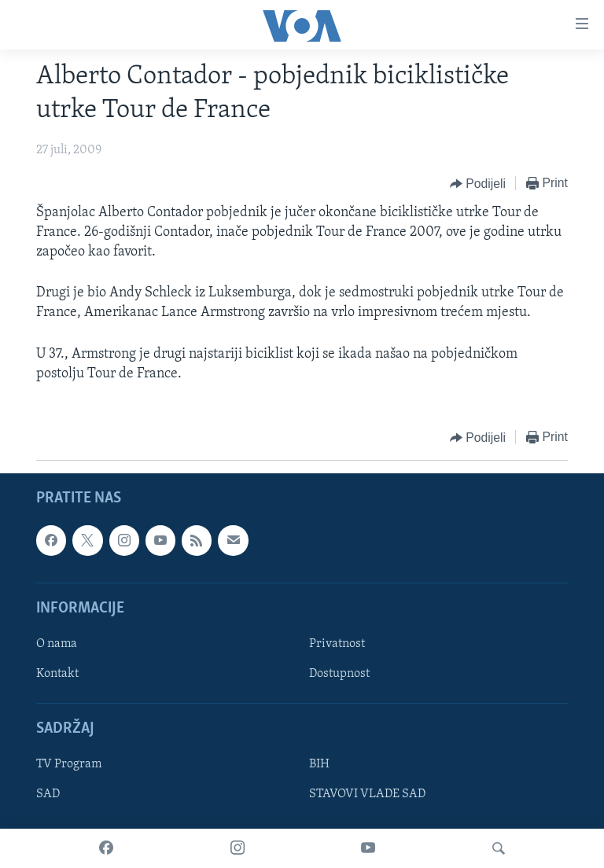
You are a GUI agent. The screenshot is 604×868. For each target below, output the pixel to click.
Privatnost (337, 644)
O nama (57, 644)
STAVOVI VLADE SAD (367, 795)
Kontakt (57, 674)
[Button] (478, 184)
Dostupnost (339, 674)
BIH (319, 764)
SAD (48, 795)
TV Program (69, 764)
